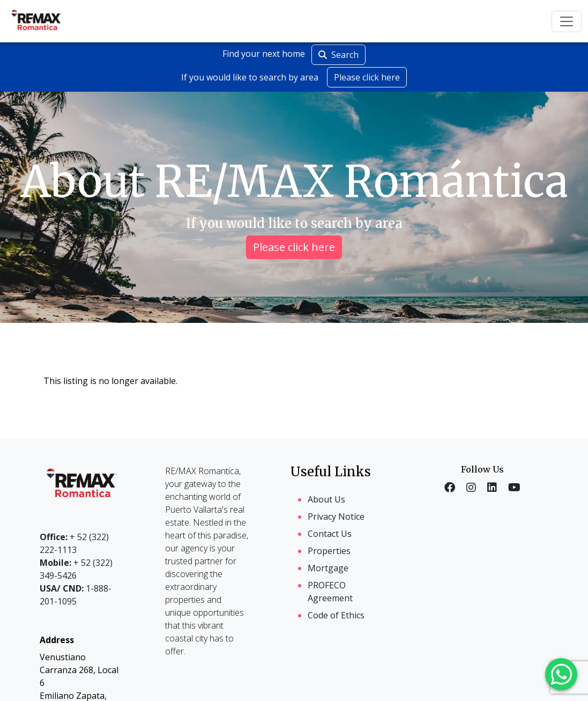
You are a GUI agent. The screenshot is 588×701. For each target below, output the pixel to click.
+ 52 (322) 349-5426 (76, 569)
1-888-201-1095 (76, 595)
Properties (329, 551)
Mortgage (328, 568)
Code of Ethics (336, 615)
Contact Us (330, 534)
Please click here (367, 77)
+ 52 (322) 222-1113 (74, 543)
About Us (326, 499)
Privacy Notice (336, 516)
